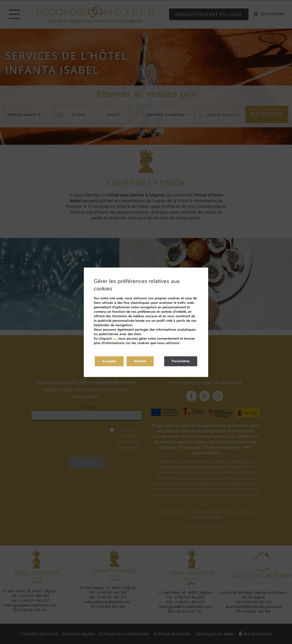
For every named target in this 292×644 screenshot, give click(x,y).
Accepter (109, 361)
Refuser (140, 361)
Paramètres (181, 361)
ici (115, 339)
